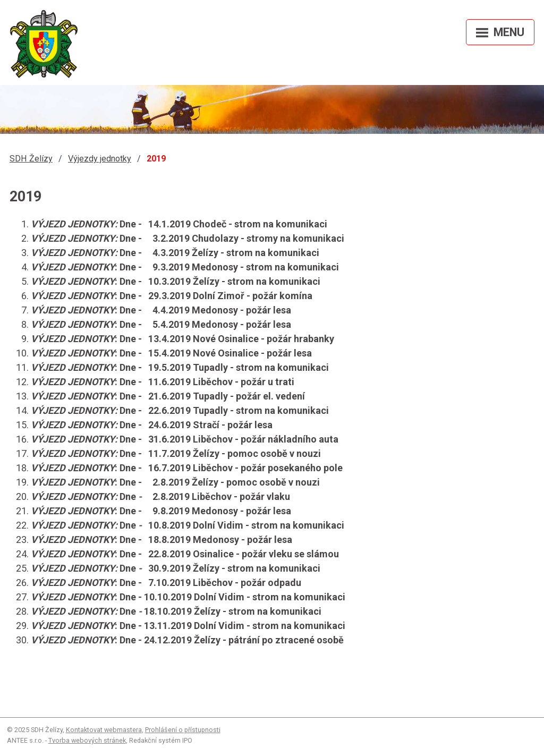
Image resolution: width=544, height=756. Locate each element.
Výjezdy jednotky (100, 159)
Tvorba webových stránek (87, 740)
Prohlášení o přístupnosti (183, 730)
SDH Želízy (31, 159)
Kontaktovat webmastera (104, 730)
